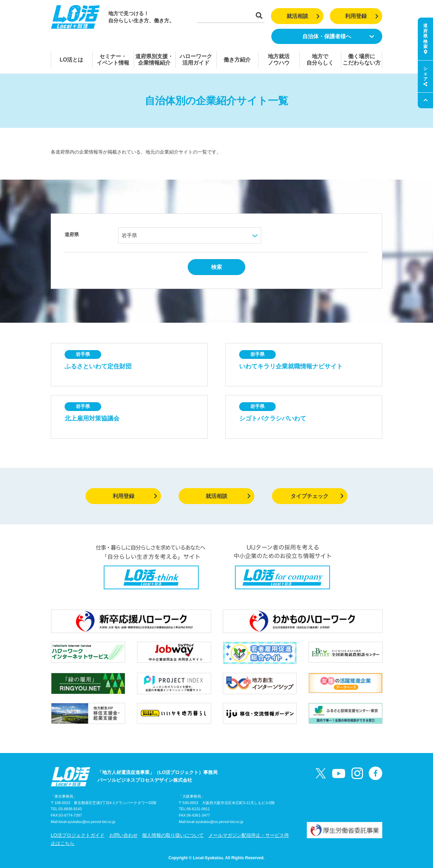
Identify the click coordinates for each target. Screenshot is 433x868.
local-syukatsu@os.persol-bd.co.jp (87, 822)
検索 (216, 267)
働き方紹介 (237, 60)
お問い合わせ (123, 835)
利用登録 (362, 16)
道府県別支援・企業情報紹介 (154, 60)
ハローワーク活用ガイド (196, 60)
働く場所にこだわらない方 (362, 60)
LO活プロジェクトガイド (78, 835)
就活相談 (303, 16)
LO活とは (71, 60)
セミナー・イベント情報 (113, 60)
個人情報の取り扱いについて (173, 835)
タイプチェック (317, 496)
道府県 (72, 234)
